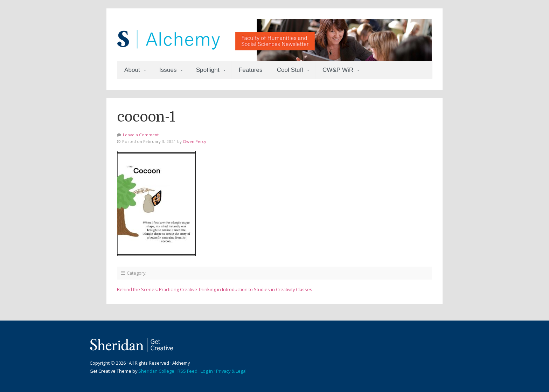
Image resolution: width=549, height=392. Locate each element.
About (132, 70)
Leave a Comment (141, 135)
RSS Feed (187, 371)
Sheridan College (156, 371)
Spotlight (208, 70)
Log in (207, 371)
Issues (168, 70)
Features (251, 70)
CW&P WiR (338, 70)
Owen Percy (194, 141)
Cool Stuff (290, 70)
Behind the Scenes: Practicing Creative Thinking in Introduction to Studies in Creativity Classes (215, 289)
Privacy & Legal (231, 371)
